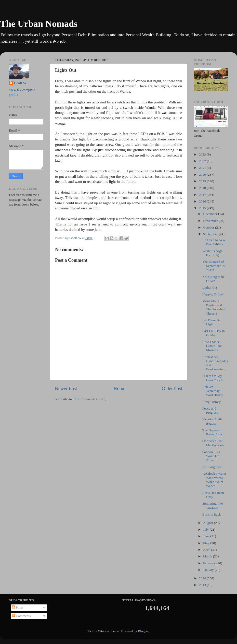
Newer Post (66, 389)
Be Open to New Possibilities (214, 242)
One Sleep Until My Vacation (213, 443)
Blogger (143, 631)
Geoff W (20, 83)
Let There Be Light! (211, 322)
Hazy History (212, 402)
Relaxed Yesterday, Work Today (213, 391)
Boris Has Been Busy (213, 495)
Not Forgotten (212, 467)
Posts (18, 607)
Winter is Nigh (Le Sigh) (213, 253)
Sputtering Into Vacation (213, 505)
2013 (203, 585)
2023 (203, 154)
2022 (203, 161)
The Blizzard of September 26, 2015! (214, 266)
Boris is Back (212, 514)
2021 (203, 168)
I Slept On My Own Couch (213, 378)
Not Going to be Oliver (213, 279)
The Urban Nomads (39, 24)
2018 (203, 188)
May (207, 543)
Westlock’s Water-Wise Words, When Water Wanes (215, 480)
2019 (203, 181)
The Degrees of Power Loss (213, 432)
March (208, 556)
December (211, 214)
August (208, 523)
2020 (203, 175)
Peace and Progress (210, 410)
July (206, 529)
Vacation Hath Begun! (212, 421)
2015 (203, 208)
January (209, 570)
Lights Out (210, 287)
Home (120, 389)
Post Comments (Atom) (90, 399)
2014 (203, 578)
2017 (203, 195)
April (207, 550)
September (211, 234)
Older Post (172, 389)
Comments (21, 616)
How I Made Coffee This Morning (212, 346)
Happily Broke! (213, 294)
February (210, 563)
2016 (203, 201)
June (207, 536)
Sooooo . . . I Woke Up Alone (211, 456)
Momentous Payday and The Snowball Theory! (214, 307)
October (209, 227)
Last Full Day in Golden (214, 333)
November (211, 221)
